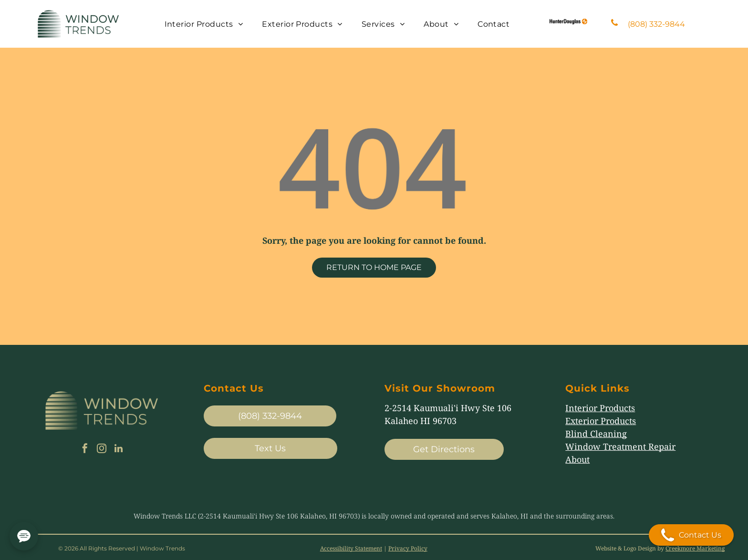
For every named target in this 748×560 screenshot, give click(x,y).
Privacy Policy (408, 548)
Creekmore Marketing (695, 548)
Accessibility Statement (351, 548)
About (577, 459)
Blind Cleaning (596, 434)
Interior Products (600, 408)
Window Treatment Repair (620, 446)
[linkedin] (118, 450)
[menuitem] (204, 24)
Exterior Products (601, 421)
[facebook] (85, 450)
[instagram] (102, 450)
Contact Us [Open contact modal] (691, 535)
